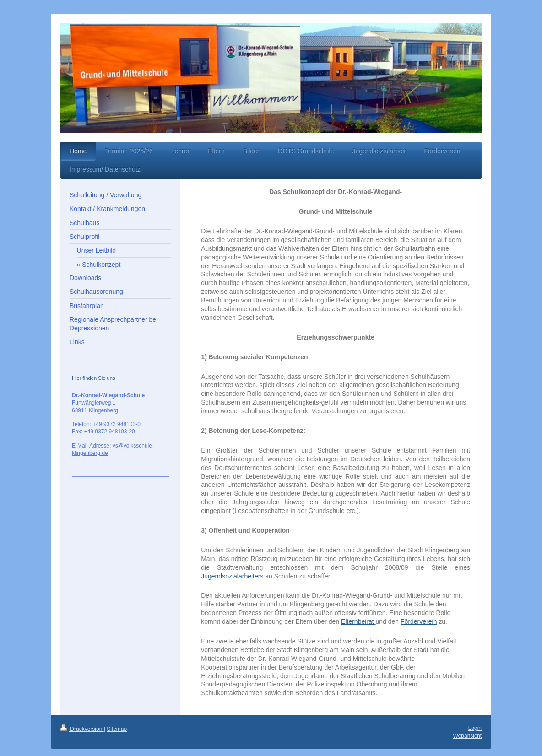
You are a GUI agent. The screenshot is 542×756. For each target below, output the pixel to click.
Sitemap (117, 729)
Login (475, 728)
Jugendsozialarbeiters (232, 576)
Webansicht (467, 736)
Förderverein (419, 621)
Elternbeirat (358, 621)
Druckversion (82, 729)
